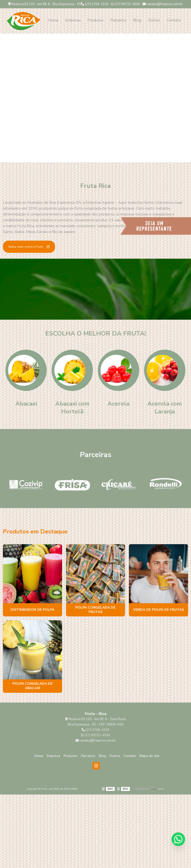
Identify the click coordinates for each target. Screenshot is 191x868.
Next (183, 98)
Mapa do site (149, 756)
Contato (174, 20)
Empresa (73, 20)
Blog (137, 20)
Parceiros (118, 20)
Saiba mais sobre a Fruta (29, 247)
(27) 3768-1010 (95, 4)
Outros (154, 20)
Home (53, 20)
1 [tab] (92, 156)
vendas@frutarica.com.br (163, 4)
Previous (8, 98)
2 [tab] (99, 156)
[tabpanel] (95, 98)
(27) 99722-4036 (126, 4)
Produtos (95, 20)
